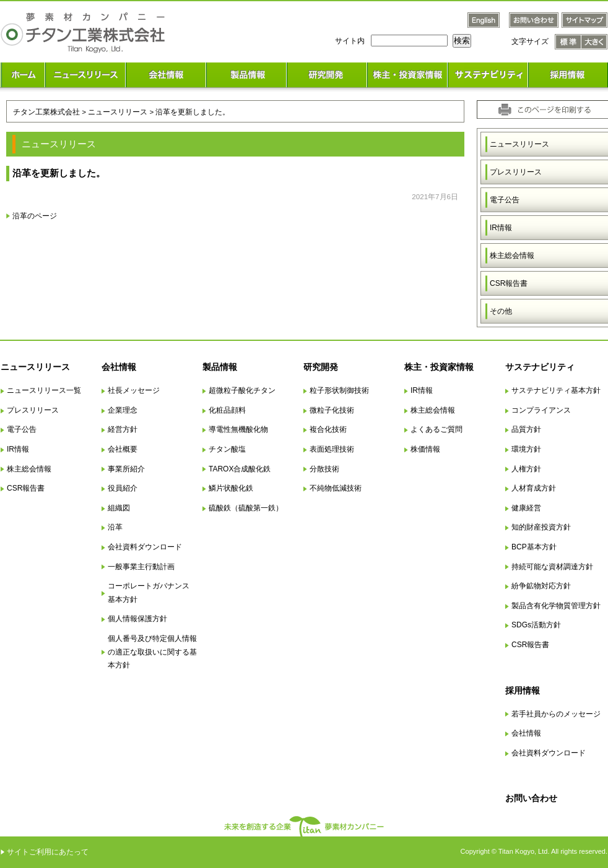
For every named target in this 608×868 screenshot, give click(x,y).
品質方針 (526, 429)
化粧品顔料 (227, 410)
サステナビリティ (540, 367)
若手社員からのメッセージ (556, 714)
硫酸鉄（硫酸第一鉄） (246, 508)
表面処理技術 (332, 449)
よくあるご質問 (436, 429)
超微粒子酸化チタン (242, 390)
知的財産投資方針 (541, 527)
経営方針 (123, 429)
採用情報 (523, 690)
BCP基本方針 (534, 547)
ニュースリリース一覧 (44, 390)
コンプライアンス (541, 410)
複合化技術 (328, 429)
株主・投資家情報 (439, 367)
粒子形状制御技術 (339, 390)
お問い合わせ (531, 798)
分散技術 (324, 469)
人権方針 (526, 469)
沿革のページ (35, 216)
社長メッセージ (134, 390)
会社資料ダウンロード (145, 547)
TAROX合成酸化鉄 (240, 469)
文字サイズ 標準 (568, 42)
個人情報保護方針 (137, 619)
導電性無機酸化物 (238, 429)
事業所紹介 (126, 469)
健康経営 (526, 508)
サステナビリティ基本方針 (556, 390)
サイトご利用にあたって (48, 852)
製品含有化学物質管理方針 (556, 606)
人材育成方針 (534, 488)
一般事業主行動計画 (141, 567)
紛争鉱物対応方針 (541, 586)
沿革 (115, 527)
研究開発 (321, 367)
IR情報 (18, 449)
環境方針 (526, 449)
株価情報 (425, 449)
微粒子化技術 (332, 410)
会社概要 (123, 449)
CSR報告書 (26, 488)
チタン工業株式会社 (46, 112)
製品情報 (220, 367)
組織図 (119, 508)
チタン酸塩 (227, 449)
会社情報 (119, 367)
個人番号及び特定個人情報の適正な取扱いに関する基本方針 (152, 652)
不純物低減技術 (336, 488)
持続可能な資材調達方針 (552, 567)
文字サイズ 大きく (594, 42)
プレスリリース (33, 410)
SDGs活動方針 (536, 625)
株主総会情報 (29, 469)
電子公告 (22, 429)
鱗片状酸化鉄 (231, 488)
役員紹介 (123, 488)
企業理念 (123, 410)
